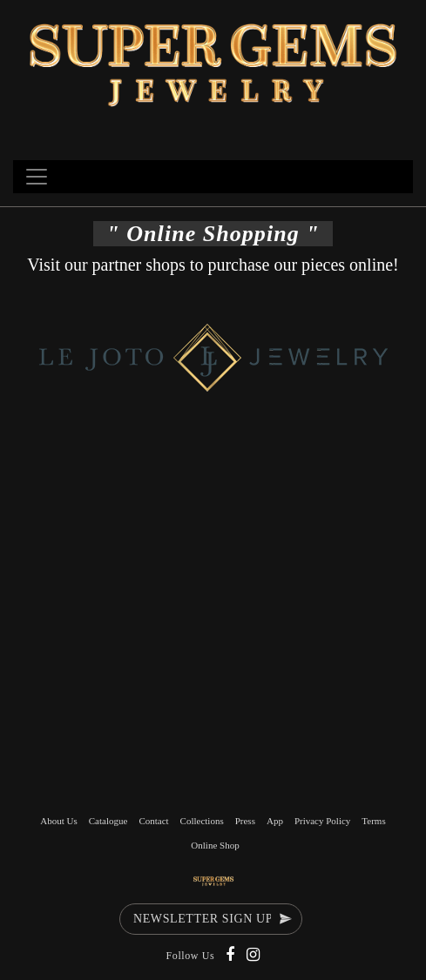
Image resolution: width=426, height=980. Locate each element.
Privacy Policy (322, 821)
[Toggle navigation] (37, 177)
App (275, 821)
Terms (373, 821)
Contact (153, 821)
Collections (202, 821)
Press (245, 821)
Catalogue (108, 821)
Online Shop (215, 845)
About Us (58, 821)
